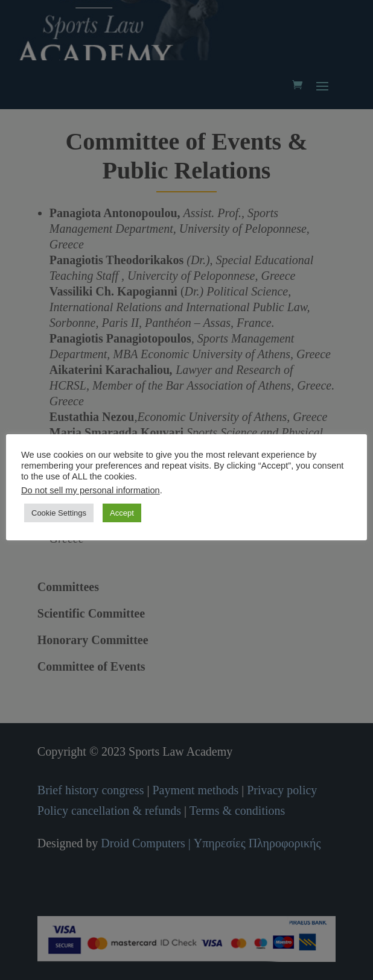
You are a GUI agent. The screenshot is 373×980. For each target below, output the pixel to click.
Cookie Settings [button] (59, 513)
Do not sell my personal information (91, 490)
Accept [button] (122, 513)
